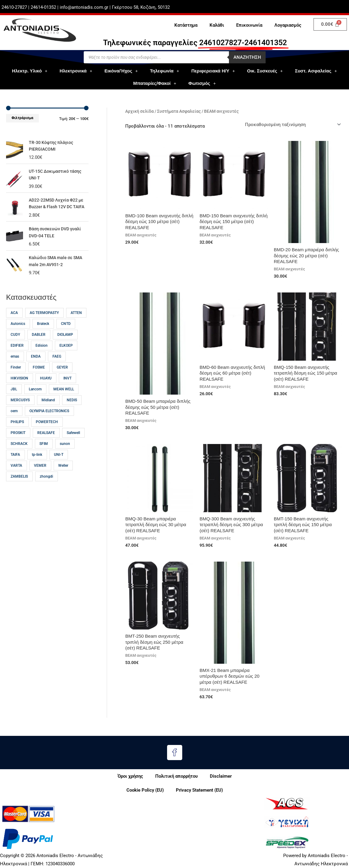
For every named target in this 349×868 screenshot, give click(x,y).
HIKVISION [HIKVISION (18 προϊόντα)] (19, 385)
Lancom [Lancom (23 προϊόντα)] (35, 396)
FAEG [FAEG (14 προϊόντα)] (57, 363)
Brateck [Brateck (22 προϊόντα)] (43, 331)
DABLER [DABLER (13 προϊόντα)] (39, 342)
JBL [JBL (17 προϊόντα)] (14, 396)
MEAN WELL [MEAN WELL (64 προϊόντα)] (64, 396)
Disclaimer (221, 776)
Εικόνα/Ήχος (121, 71)
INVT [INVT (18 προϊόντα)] (67, 385)
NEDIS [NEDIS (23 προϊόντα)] (72, 407)
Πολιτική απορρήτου (176, 776)
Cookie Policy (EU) (145, 790)
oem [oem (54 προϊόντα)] (14, 418)
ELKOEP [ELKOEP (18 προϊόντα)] (66, 352)
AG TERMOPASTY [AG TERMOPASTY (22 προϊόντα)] (44, 320)
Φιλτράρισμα (22, 118)
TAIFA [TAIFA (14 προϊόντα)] (15, 462)
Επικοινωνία (249, 25)
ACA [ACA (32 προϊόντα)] (14, 320)
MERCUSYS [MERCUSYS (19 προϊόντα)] (20, 407)
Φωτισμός (202, 83)
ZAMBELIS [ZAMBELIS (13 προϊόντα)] (19, 483)
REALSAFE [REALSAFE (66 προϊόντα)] (46, 440)
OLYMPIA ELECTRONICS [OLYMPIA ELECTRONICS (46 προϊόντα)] (49, 418)
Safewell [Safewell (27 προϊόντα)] (73, 440)
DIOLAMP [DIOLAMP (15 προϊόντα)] (65, 342)
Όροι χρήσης (130, 776)
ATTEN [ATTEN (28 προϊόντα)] (76, 320)
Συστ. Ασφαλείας (316, 71)
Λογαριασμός (288, 25)
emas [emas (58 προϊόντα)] (15, 363)
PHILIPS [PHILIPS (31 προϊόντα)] (17, 429)
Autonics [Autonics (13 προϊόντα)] (18, 331)
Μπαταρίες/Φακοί (155, 83)
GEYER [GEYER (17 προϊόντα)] (62, 374)
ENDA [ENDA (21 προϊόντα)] (36, 363)
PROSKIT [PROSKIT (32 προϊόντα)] (18, 440)
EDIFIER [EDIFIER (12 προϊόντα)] (17, 352)
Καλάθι (217, 25)
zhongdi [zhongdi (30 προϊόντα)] (46, 483)
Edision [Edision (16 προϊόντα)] (42, 352)
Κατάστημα (186, 25)
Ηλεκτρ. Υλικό (30, 71)
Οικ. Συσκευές (265, 71)
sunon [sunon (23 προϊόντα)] (65, 451)
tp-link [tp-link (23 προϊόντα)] (37, 462)
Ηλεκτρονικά (76, 71)
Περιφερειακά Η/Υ (213, 71)
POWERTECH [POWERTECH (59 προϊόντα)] (47, 429)
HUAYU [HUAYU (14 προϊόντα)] (46, 385)
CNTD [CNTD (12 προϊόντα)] (66, 331)
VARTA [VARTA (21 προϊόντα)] (16, 472)
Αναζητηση (247, 57)
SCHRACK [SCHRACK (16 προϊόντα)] (19, 451)
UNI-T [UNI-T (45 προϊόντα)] (59, 462)
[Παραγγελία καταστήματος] (292, 124)
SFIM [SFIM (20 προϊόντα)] (44, 451)
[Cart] (330, 24)
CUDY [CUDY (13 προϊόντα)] (15, 342)
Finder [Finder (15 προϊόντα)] (16, 374)
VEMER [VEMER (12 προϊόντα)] (40, 472)
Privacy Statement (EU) (199, 790)
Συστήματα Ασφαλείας (179, 111)
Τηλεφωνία (165, 71)
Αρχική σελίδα (139, 111)
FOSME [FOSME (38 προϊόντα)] (39, 374)
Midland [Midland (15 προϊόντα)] (48, 407)
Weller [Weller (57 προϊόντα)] (63, 472)
